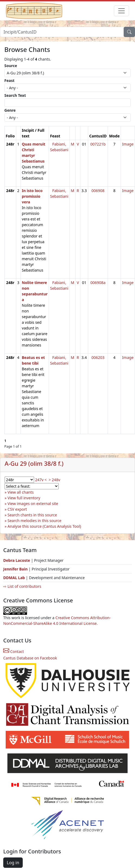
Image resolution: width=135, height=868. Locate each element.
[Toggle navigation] (121, 11)
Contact (14, 651)
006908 (98, 191)
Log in (13, 863)
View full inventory (24, 498)
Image (128, 144)
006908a (98, 283)
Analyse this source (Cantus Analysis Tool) (44, 526)
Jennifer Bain (16, 569)
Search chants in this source (32, 515)
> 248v (55, 480)
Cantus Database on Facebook (30, 658)
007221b (98, 144)
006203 (98, 357)
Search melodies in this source (34, 521)
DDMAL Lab (14, 578)
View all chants (21, 492)
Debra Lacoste (17, 560)
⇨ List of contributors (22, 586)
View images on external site (33, 504)
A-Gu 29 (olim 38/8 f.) (34, 463)
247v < (41, 480)
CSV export (17, 509)
